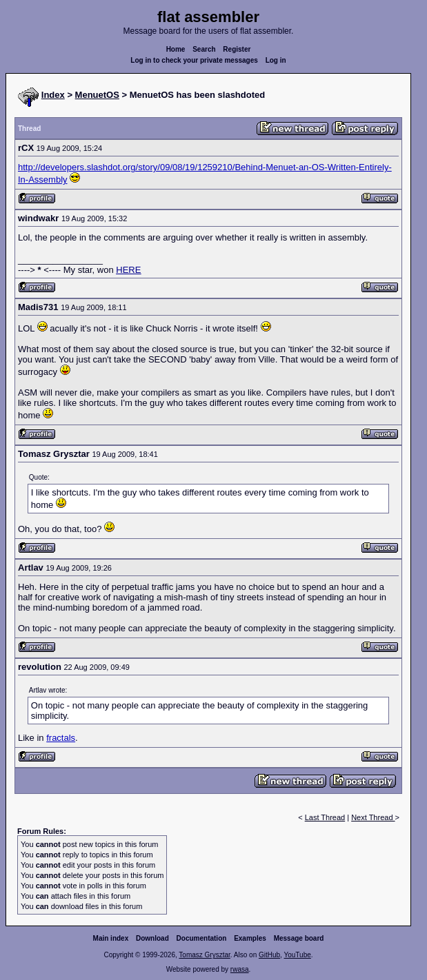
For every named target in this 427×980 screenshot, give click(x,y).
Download (152, 938)
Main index (111, 938)
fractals (61, 738)
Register (237, 49)
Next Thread (373, 817)
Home (176, 49)
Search (204, 49)
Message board (299, 938)
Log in (276, 60)
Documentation (202, 938)
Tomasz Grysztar (204, 955)
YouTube (297, 955)
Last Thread (325, 817)
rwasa (240, 969)
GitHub (269, 955)
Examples (250, 938)
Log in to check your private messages (194, 60)
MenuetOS (97, 95)
